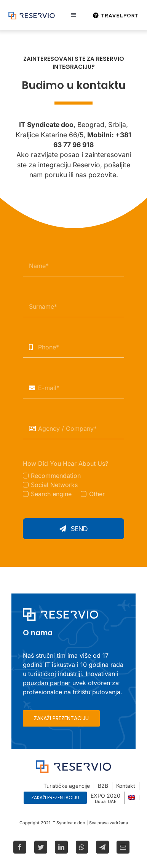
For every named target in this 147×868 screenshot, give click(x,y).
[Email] (123, 847)
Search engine (51, 494)
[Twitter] (41, 847)
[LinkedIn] (61, 847)
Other (97, 494)
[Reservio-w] (61, 611)
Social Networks (54, 485)
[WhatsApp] (82, 847)
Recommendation (56, 476)
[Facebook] (20, 847)
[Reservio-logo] (32, 15)
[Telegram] (102, 847)
